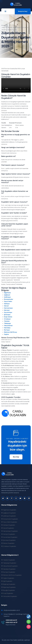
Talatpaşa (7, 323)
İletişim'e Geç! (23, 11)
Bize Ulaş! (16, 457)
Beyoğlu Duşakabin (8, 590)
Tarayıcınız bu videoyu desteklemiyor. (16, 85)
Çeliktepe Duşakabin (9, 516)
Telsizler (7, 321)
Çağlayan (7, 295)
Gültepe (7, 304)
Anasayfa (5, 25)
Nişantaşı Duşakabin (8, 587)
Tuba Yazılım (14, 640)
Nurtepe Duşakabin (8, 572)
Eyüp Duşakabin (7, 593)
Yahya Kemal (8, 326)
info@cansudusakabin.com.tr (12, 610)
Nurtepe (7, 330)
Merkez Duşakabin (8, 543)
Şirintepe (7, 315)
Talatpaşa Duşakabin (9, 563)
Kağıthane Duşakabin (9, 510)
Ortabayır (7, 319)
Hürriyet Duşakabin (8, 534)
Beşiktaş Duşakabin (8, 584)
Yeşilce (6, 334)
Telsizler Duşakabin (8, 560)
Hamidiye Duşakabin (8, 569)
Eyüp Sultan (8, 317)
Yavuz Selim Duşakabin (9, 522)
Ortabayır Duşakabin (9, 546)
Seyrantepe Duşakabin (9, 537)
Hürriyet (7, 310)
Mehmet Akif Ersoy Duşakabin (11, 575)
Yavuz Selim (8, 301)
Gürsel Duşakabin (8, 528)
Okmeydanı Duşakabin (9, 596)
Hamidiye (7, 328)
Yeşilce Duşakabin (8, 578)
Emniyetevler (9, 299)
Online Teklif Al (6, 342)
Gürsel (6, 306)
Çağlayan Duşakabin (9, 513)
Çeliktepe (7, 297)
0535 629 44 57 (11, 620)
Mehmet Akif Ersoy (10, 332)
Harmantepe (8, 308)
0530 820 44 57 (12, 622)
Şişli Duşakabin (7, 581)
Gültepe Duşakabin (8, 525)
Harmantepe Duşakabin (10, 531)
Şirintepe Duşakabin (8, 540)
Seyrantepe (8, 312)
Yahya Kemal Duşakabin (9, 566)
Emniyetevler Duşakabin (10, 519)
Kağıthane (7, 293)
